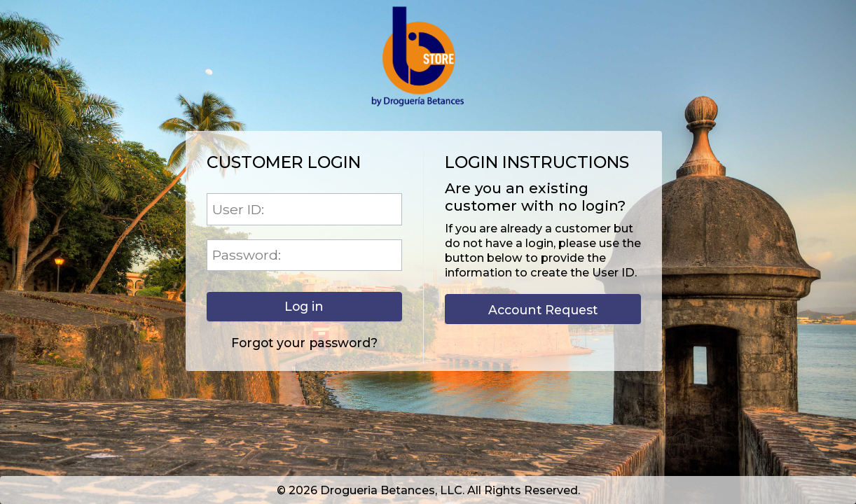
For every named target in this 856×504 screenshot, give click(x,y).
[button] (304, 307)
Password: (247, 255)
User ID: (238, 209)
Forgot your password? (304, 343)
